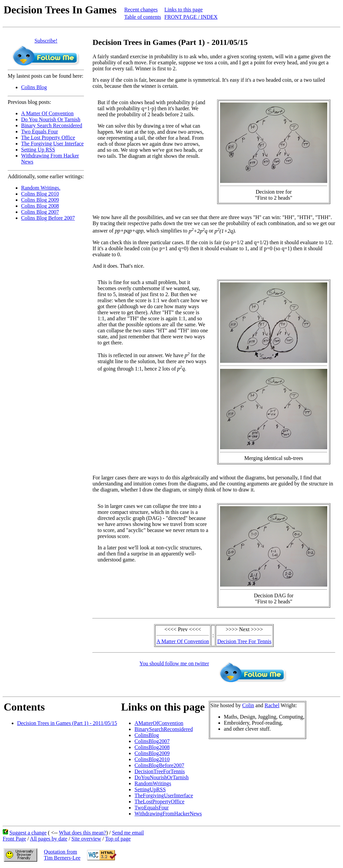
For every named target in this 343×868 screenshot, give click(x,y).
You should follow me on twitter (174, 663)
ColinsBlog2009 (152, 753)
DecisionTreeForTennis (159, 771)
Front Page (14, 839)
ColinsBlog (147, 735)
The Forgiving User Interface (52, 144)
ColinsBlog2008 (152, 747)
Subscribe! (46, 41)
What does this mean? (83, 833)
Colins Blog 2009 (40, 200)
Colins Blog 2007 (40, 212)
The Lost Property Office (48, 138)
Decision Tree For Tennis (244, 641)
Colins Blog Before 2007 (48, 218)
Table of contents (143, 17)
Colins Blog (34, 87)
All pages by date (49, 839)
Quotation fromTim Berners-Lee (62, 855)
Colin (248, 705)
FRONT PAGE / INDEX (191, 17)
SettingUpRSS (150, 789)
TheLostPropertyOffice (159, 802)
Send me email (128, 833)
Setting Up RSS (38, 150)
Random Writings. (41, 188)
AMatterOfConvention (159, 723)
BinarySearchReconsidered (163, 729)
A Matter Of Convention (47, 113)
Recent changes (141, 10)
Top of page (118, 839)
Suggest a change (28, 833)
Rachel (272, 705)
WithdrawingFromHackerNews (168, 814)
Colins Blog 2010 (40, 194)
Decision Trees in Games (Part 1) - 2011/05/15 (67, 723)
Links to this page (184, 10)
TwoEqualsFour (151, 808)
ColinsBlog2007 (152, 741)
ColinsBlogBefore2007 (159, 765)
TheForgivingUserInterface (164, 795)
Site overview (86, 839)
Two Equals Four (40, 131)
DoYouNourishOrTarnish (161, 777)
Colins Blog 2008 (40, 206)
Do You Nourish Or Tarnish (51, 119)
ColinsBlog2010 (152, 759)
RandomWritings (153, 783)
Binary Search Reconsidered (52, 125)
